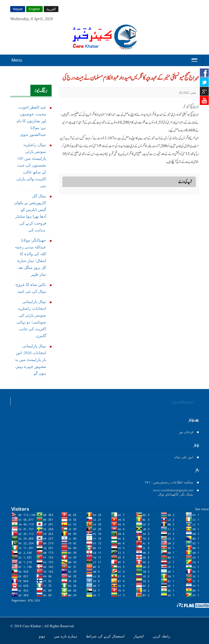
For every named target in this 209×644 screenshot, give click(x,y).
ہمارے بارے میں (66, 636)
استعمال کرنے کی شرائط (106, 636)
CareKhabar (182, 402)
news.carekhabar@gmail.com (173, 490)
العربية (51, 9)
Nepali (18, 9)
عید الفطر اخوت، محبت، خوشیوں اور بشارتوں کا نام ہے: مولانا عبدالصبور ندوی (31, 121)
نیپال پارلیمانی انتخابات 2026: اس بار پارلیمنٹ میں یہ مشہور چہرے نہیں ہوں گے (30, 360)
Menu (17, 60)
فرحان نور (186, 432)
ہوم (42, 636)
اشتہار (139, 636)
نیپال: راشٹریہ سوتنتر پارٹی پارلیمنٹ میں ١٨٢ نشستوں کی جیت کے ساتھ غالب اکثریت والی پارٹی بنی (31, 165)
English (34, 9)
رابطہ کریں (162, 636)
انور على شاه (184, 457)
